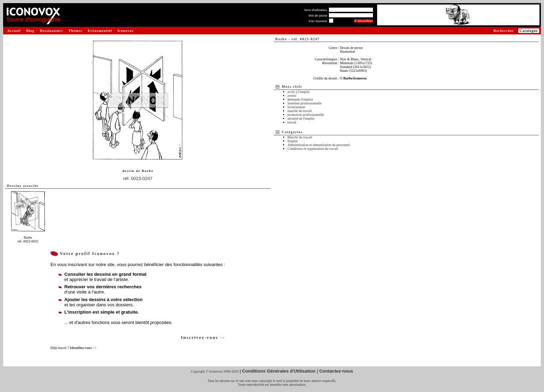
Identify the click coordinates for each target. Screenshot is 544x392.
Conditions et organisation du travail (313, 149)
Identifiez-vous (83, 348)
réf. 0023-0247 (138, 178)
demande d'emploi (300, 99)
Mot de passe (318, 16)
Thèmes (75, 31)
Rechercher (504, 31)
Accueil (14, 31)
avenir (292, 96)
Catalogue (529, 31)
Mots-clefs (292, 87)
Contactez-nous (336, 371)
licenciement (296, 107)
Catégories (292, 132)
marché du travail (300, 111)
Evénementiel (100, 31)
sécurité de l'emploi (301, 118)
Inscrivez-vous (203, 337)
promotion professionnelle (306, 115)
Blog (30, 31)
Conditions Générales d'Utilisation (279, 371)
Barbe (148, 171)
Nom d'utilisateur (316, 10)
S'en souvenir (318, 21)
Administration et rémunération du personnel (319, 145)
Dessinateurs (51, 31)
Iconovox (126, 31)
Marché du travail (300, 137)
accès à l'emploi (299, 92)
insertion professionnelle (305, 103)
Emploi (293, 141)
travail (292, 122)
